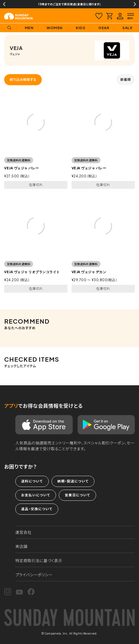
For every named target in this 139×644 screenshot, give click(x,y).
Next (135, 4)
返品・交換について (37, 509)
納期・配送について (73, 481)
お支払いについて (36, 495)
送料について (32, 481)
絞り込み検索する (23, 80)
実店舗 (21, 546)
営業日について (77, 495)
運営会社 (23, 532)
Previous (4, 4)
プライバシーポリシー (34, 575)
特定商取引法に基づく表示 (39, 560)
